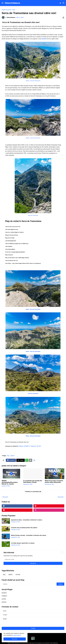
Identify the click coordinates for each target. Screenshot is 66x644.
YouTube (18, 575)
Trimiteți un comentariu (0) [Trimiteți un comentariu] (33, 492)
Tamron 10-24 (36, 446)
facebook (4, 593)
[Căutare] (64, 3)
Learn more (16, 635)
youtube (4, 599)
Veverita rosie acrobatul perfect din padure (24, 528)
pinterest (4, 602)
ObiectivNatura (12, 3)
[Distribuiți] (63, 17)
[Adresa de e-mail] (33, 559)
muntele (44, 39)
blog (14, 10)
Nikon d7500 (24, 446)
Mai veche (60, 497)
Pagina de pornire (6, 10)
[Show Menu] (2, 3)
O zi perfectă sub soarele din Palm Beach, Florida (33, 481)
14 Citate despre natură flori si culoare (23, 543)
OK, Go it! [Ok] (15, 639)
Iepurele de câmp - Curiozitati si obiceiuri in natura (27, 520)
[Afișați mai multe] (34, 460)
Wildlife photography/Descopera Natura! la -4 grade (10, 482)
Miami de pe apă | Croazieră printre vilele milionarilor (54, 481)
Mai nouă (5, 497)
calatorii (12, 456)
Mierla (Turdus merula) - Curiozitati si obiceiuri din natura (29, 535)
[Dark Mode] (60, 3)
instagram (4, 596)
